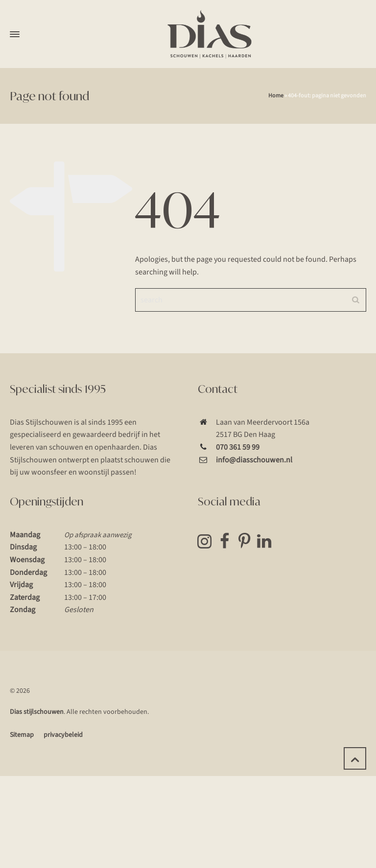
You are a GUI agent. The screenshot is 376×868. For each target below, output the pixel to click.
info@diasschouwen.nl (254, 460)
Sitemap (22, 735)
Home (276, 96)
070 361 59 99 (238, 447)
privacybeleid (63, 735)
